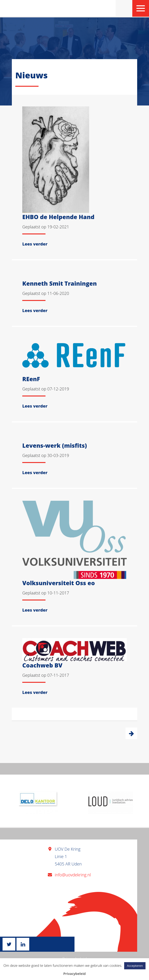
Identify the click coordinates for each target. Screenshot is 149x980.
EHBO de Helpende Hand (58, 217)
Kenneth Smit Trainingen (60, 283)
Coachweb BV (42, 665)
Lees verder (35, 244)
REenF (31, 379)
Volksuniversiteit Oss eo (59, 583)
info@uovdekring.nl (73, 875)
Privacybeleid (74, 974)
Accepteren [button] (135, 966)
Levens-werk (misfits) (55, 445)
